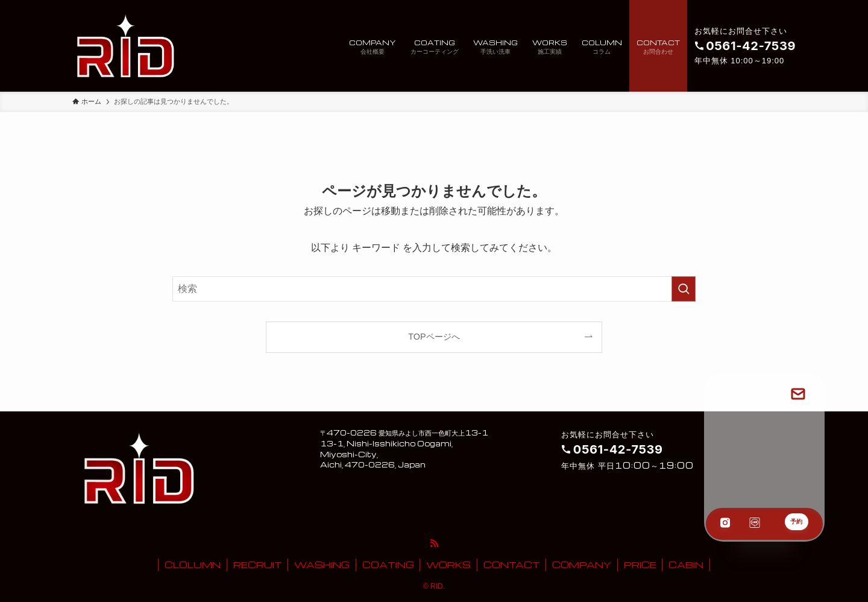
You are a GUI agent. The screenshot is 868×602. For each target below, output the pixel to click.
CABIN (686, 565)
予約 (796, 521)
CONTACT (512, 565)
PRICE (640, 565)
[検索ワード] (434, 289)
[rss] (434, 543)
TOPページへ (434, 337)
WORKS (448, 565)
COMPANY (582, 565)
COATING (388, 565)
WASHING (322, 565)
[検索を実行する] (684, 289)
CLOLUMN (193, 565)
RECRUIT (258, 565)
